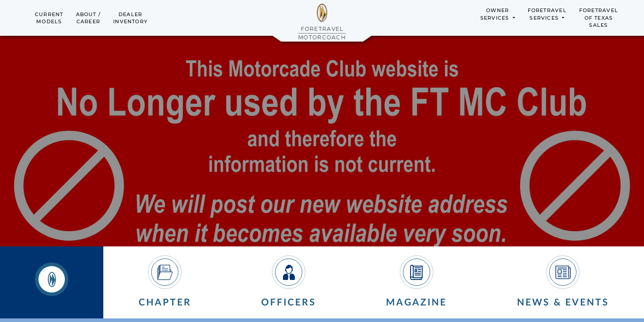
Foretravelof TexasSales (599, 18)
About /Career (89, 18)
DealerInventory (130, 18)
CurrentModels (49, 18)
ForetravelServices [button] (547, 14)
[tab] (52, 283)
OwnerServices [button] (496, 14)
